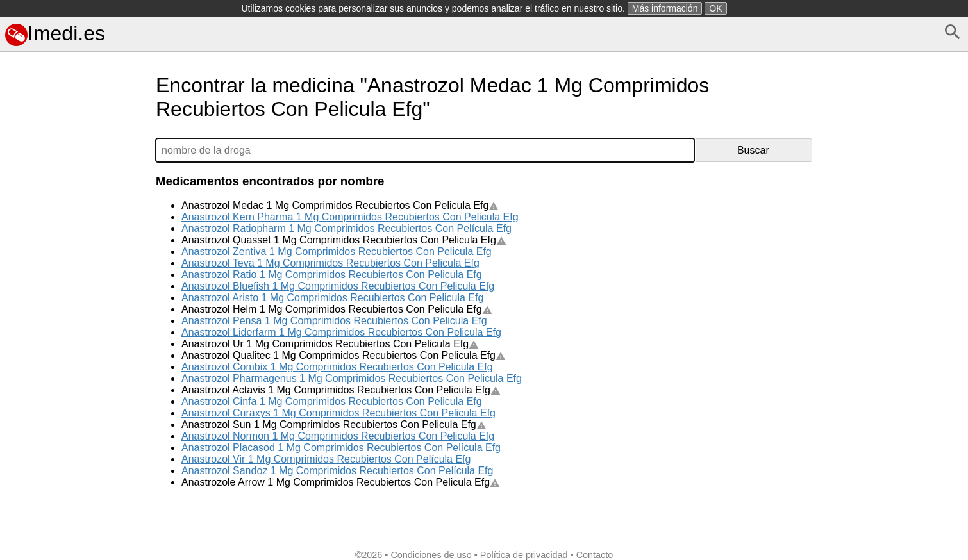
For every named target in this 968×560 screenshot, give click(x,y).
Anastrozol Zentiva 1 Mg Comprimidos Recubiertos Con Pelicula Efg (337, 251)
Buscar (753, 150)
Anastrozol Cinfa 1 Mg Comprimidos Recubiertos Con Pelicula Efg (332, 401)
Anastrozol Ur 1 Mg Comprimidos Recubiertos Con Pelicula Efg (330, 344)
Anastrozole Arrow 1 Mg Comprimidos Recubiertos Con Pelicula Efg (341, 482)
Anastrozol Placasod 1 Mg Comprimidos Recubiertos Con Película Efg (341, 448)
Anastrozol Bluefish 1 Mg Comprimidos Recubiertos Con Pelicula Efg (338, 286)
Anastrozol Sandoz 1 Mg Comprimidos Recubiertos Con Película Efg (337, 471)
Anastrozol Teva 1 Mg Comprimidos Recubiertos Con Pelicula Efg (330, 263)
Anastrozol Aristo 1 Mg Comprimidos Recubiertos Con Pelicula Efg (332, 298)
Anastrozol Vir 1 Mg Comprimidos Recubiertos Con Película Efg (326, 459)
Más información (665, 8)
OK (715, 8)
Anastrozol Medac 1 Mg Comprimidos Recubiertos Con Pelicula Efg (340, 205)
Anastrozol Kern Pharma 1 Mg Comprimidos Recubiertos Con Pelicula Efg (350, 217)
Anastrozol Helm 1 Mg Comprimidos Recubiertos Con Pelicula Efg (337, 309)
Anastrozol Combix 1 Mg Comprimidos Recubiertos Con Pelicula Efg (337, 367)
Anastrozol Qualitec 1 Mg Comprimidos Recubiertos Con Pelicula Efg (344, 355)
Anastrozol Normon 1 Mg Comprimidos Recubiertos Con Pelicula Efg (338, 436)
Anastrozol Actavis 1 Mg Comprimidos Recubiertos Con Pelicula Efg (341, 390)
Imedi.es (55, 33)
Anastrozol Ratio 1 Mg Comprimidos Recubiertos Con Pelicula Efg (332, 275)
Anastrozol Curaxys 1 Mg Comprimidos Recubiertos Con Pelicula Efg (338, 413)
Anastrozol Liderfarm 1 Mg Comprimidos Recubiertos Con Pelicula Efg (341, 332)
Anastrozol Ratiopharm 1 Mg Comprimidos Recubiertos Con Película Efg (346, 228)
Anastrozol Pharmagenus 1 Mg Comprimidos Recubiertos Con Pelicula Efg (352, 378)
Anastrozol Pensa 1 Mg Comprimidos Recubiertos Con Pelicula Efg (334, 321)
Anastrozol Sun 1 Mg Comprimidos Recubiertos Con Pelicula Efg (334, 424)
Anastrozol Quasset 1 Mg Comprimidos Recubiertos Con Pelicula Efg (344, 240)
